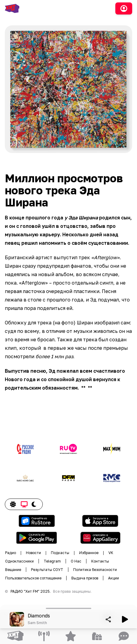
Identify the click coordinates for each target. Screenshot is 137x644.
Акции (114, 578)
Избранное (89, 553)
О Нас (76, 561)
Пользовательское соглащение (33, 578)
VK (111, 553)
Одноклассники (19, 561)
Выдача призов (85, 578)
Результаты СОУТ (47, 570)
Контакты (100, 561)
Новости (33, 553)
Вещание (13, 570)
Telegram (52, 561)
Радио (11, 553)
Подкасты (60, 553)
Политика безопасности (95, 570)
